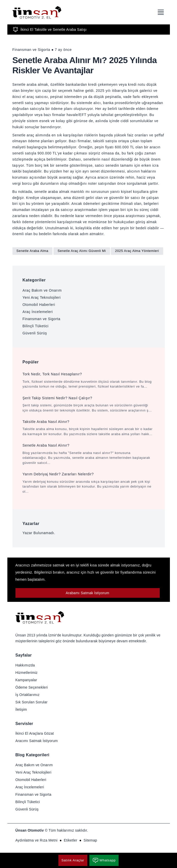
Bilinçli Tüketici (36, 326)
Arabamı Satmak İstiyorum (88, 593)
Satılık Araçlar (73, 860)
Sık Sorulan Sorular (32, 702)
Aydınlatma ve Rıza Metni (37, 840)
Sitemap (90, 840)
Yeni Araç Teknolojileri (42, 297)
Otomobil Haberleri (39, 305)
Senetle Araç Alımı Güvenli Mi (82, 251)
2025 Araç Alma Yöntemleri (137, 251)
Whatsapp (104, 860)
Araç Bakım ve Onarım (42, 290)
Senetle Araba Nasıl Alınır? (46, 445)
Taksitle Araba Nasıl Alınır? (46, 422)
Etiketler (70, 840)
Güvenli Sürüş (35, 333)
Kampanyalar (26, 680)
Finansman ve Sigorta (42, 319)
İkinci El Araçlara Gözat (35, 733)
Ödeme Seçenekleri (32, 687)
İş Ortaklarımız (28, 695)
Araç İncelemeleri (38, 312)
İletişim (21, 709)
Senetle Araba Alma (33, 251)
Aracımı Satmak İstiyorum (37, 741)
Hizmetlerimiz (27, 673)
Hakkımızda (25, 665)
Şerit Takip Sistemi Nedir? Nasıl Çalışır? (58, 398)
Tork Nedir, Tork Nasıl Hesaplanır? (52, 374)
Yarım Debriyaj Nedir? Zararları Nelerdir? (58, 474)
